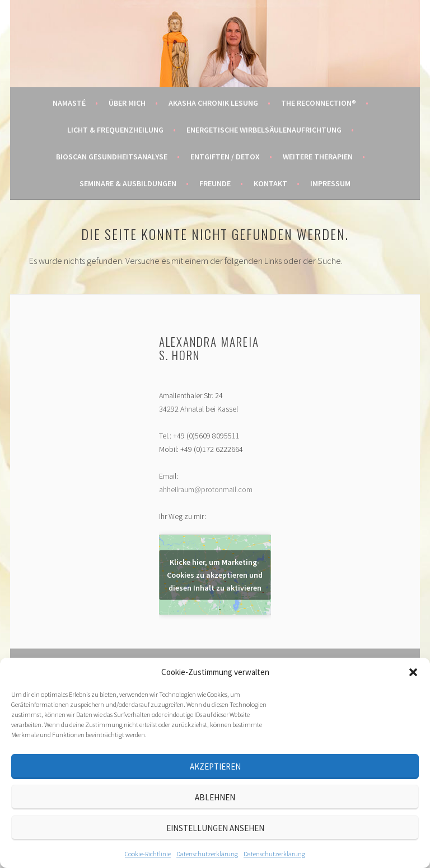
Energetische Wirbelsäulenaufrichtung (264, 130)
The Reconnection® (319, 103)
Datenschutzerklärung (207, 854)
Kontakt (270, 183)
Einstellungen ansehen (215, 828)
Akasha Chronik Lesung (213, 103)
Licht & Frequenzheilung (115, 130)
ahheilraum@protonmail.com (206, 489)
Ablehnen (215, 797)
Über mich (127, 103)
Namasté (69, 103)
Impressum (330, 183)
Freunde (215, 183)
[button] (413, 672)
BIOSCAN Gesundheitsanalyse (112, 157)
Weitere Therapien (318, 157)
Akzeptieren (215, 766)
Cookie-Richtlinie (148, 854)
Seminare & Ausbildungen (128, 183)
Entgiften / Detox (225, 157)
